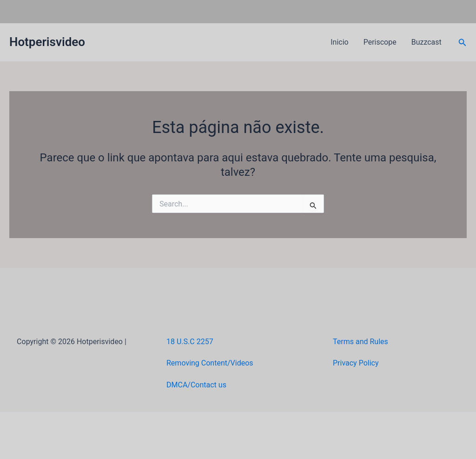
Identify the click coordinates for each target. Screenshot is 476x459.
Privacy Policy (356, 363)
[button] (463, 43)
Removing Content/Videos (210, 363)
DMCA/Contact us (196, 385)
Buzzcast (426, 42)
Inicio (339, 42)
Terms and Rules (360, 342)
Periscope (380, 42)
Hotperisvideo (47, 42)
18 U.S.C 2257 (190, 342)
